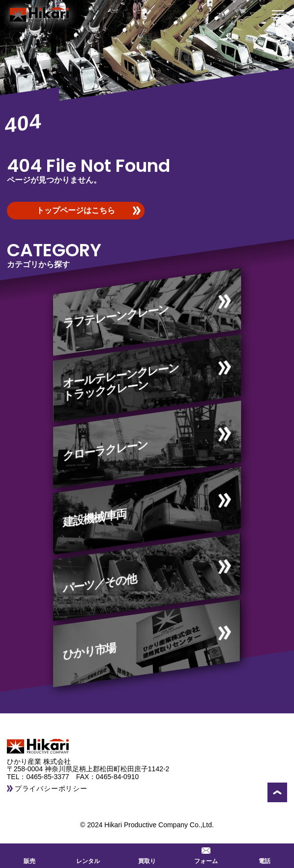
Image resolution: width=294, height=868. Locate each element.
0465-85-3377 (51, 777)
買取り (147, 855)
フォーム (206, 855)
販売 (29, 855)
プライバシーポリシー (51, 788)
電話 (265, 855)
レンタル (88, 855)
